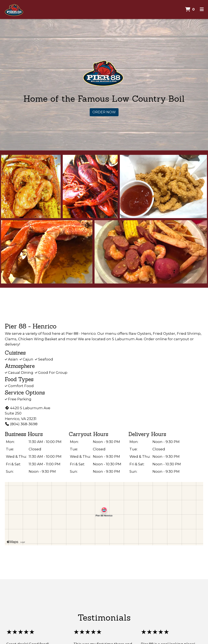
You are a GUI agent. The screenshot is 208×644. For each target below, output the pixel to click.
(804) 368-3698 (21, 424)
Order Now (104, 112)
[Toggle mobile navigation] (202, 9)
